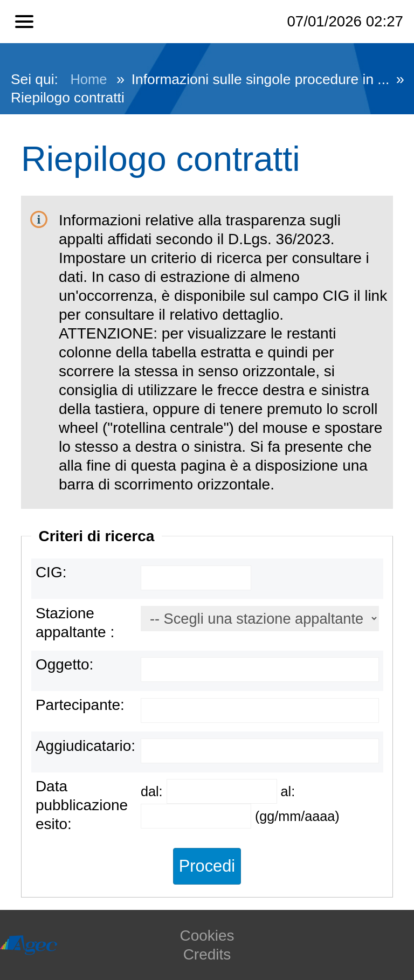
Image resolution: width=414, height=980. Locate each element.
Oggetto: (64, 664)
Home (88, 79)
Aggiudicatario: (85, 746)
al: (288, 791)
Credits (207, 954)
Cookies (207, 936)
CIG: (51, 572)
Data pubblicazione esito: (82, 805)
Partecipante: (80, 705)
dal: (154, 791)
